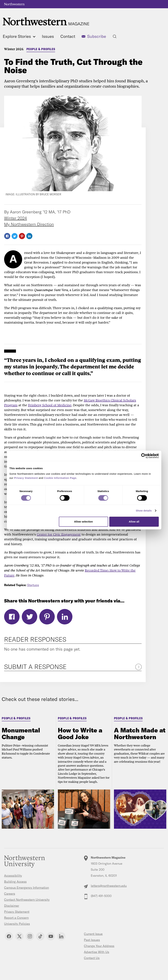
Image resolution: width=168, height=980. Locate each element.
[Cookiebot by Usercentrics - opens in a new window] (144, 456)
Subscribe (97, 36)
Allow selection (83, 522)
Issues (48, 36)
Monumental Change (21, 734)
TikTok (40, 936)
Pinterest (22, 236)
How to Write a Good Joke (80, 734)
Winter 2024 (14, 49)
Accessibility (13, 876)
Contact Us (92, 958)
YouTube (51, 936)
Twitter (15, 236)
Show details (144, 511)
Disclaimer (12, 906)
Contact (68, 36)
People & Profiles (41, 49)
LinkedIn (29, 236)
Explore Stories (19, 36)
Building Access (15, 882)
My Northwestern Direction (29, 224)
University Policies (17, 924)
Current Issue (93, 934)
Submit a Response (35, 667)
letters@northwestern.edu (109, 886)
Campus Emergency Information (27, 888)
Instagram (30, 936)
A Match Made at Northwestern (140, 734)
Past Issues (92, 940)
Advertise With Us (97, 952)
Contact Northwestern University (27, 900)
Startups (33, 585)
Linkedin (61, 936)
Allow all (134, 522)
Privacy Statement (17, 912)
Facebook (7, 236)
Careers (10, 894)
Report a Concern (16, 918)
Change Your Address (99, 946)
